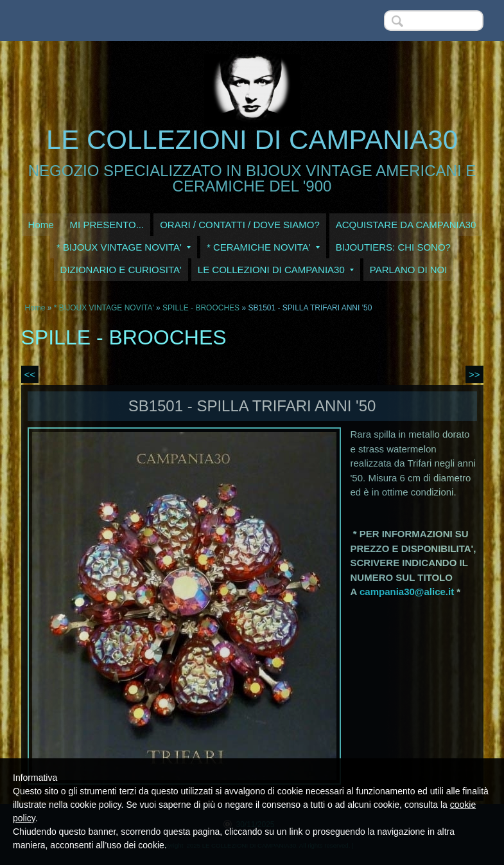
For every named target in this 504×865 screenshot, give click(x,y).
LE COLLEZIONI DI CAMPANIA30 (252, 140)
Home (41, 225)
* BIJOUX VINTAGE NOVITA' (124, 247)
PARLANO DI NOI (409, 270)
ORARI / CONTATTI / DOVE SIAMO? (240, 225)
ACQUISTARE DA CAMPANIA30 (406, 225)
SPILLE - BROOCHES (201, 308)
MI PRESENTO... (107, 225)
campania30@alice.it (407, 592)
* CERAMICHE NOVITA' (263, 247)
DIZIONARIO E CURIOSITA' (121, 270)
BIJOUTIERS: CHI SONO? (393, 247)
